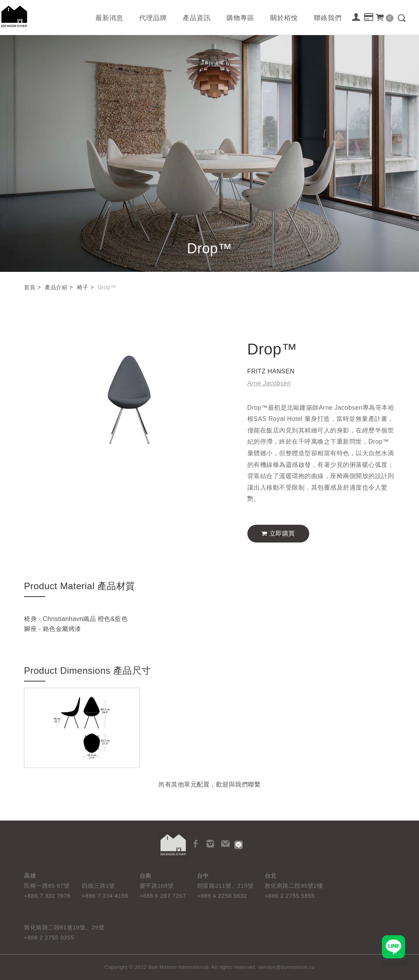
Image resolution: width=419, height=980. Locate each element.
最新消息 (109, 18)
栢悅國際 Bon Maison (14, 16)
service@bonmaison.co (287, 967)
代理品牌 (153, 18)
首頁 (30, 287)
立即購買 (278, 533)
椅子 (83, 287)
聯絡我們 (328, 18)
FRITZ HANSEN (271, 371)
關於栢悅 (284, 18)
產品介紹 (56, 287)
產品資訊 (197, 18)
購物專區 (240, 18)
